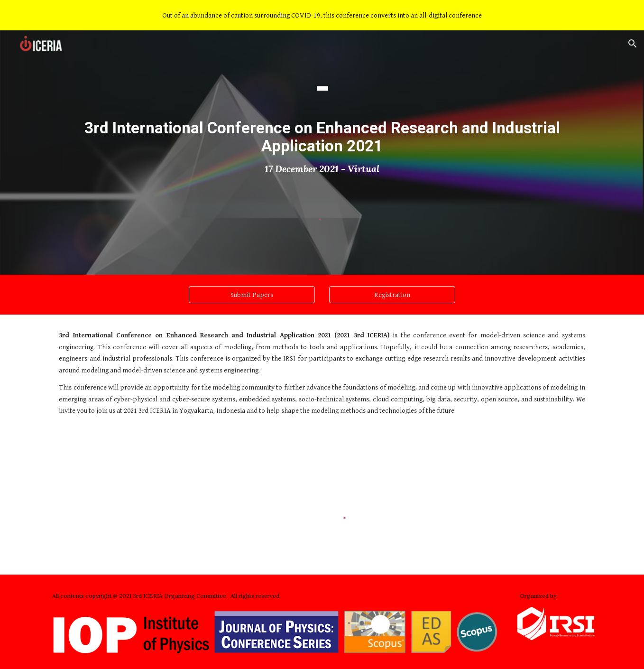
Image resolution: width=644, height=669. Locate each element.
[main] (322, 120)
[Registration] (392, 295)
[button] (633, 44)
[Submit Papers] (252, 295)
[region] (322, 15)
